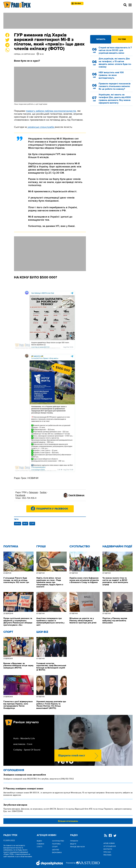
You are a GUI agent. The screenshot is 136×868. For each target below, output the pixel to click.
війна (18, 524)
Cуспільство (80, 547)
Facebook (20, 495)
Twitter (43, 492)
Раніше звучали (77, 847)
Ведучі (73, 844)
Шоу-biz (42, 632)
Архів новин (109, 843)
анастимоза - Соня (23, 744)
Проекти (74, 841)
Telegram (34, 492)
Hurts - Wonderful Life (24, 738)
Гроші (41, 547)
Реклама (107, 855)
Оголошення (14, 770)
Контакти (108, 849)
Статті (39, 847)
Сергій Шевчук (76, 495)
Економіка (57, 852)
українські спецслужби (41, 127)
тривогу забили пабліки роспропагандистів (51, 111)
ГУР (32, 524)
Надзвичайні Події (117, 547)
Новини (40, 844)
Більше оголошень (68, 821)
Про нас (107, 852)
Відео (39, 841)
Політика (11, 547)
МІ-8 (25, 524)
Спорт (8, 632)
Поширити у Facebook (52, 509)
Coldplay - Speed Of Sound (27, 750)
